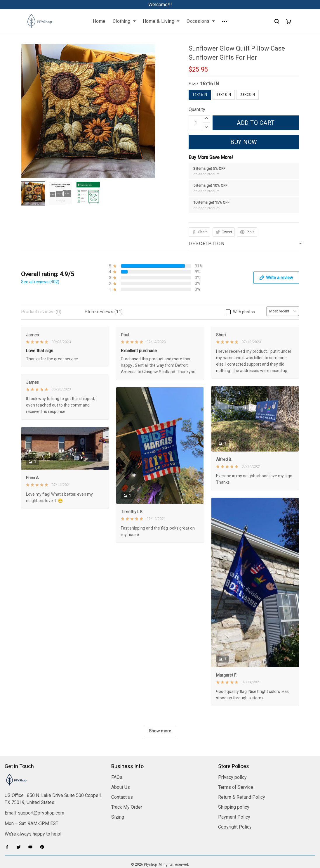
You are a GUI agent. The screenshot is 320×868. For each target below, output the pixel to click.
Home (99, 21)
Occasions (201, 21)
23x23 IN (248, 95)
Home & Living (161, 21)
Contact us (122, 797)
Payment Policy (234, 817)
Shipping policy (234, 807)
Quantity (197, 109)
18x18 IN (224, 95)
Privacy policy (232, 777)
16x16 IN (209, 84)
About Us (121, 787)
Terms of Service (236, 787)
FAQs (117, 777)
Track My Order (127, 807)
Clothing (124, 21)
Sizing (118, 817)
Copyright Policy (235, 827)
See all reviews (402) (40, 282)
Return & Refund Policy (242, 797)
